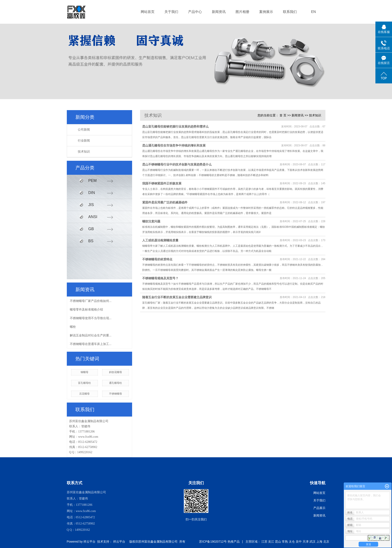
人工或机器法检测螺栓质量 (160, 240)
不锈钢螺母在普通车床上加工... (91, 344)
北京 (326, 542)
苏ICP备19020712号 (213, 542)
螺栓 (73, 327)
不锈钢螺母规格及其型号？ (160, 278)
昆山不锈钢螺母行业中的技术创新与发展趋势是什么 (177, 164)
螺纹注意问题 (151, 221)
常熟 (285, 542)
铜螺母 (84, 372)
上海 (319, 542)
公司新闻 (84, 130)
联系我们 (290, 12)
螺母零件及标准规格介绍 (86, 309)
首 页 (283, 115)
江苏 (264, 542)
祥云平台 (89, 542)
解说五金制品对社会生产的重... (91, 335)
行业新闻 (84, 141)
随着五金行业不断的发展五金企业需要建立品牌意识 (177, 297)
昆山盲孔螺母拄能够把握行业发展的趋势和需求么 (175, 126)
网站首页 (148, 12)
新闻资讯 (219, 12)
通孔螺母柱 (116, 383)
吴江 (271, 542)
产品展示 (319, 508)
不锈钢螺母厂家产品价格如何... (91, 301)
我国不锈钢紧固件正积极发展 (162, 183)
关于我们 (171, 12)
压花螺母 (84, 394)
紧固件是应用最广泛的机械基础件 (165, 202)
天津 (306, 542)
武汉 (312, 542)
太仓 (292, 542)
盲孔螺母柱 (84, 383)
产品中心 (195, 12)
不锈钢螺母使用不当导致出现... (91, 318)
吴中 (299, 542)
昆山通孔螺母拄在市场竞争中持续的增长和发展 (174, 145)
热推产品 (234, 542)
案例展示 (266, 12)
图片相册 (242, 12)
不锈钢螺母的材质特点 (157, 259)
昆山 (278, 542)
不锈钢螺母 (116, 394)
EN (313, 12)
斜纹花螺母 (116, 372)
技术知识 (84, 152)
